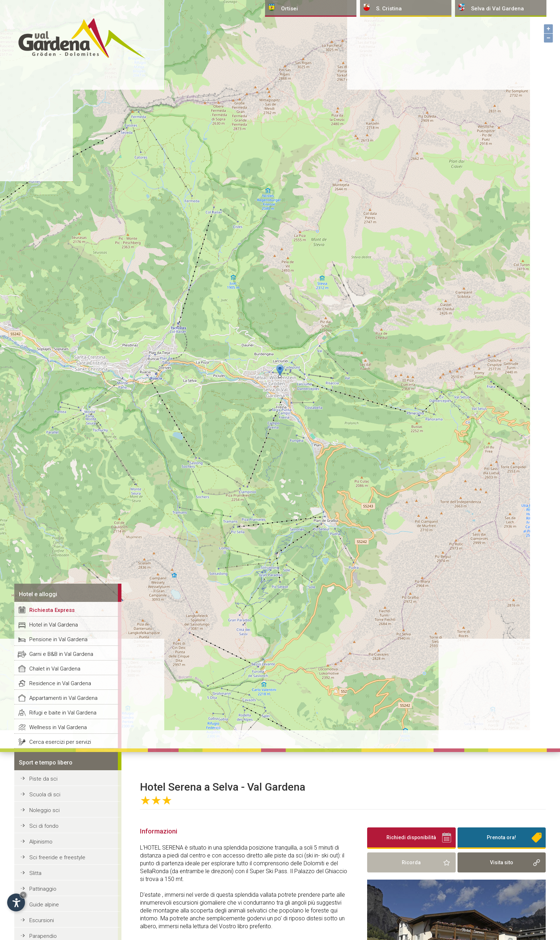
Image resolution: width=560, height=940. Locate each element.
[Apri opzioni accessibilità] (16, 902)
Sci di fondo (44, 826)
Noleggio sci (44, 810)
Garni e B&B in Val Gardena (61, 654)
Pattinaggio (43, 889)
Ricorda (411, 862)
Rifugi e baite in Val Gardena (63, 713)
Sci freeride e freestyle (57, 857)
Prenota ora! (501, 837)
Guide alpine (44, 905)
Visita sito (502, 862)
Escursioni (42, 920)
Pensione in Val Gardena (58, 639)
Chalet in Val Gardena (55, 669)
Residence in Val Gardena (60, 683)
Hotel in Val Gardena (54, 625)
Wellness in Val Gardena (58, 727)
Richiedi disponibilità (411, 837)
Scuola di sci (45, 795)
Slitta (35, 873)
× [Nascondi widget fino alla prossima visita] (23, 895)
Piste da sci (43, 779)
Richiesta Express (52, 610)
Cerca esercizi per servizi (60, 742)
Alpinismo (41, 842)
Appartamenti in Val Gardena (63, 698)
